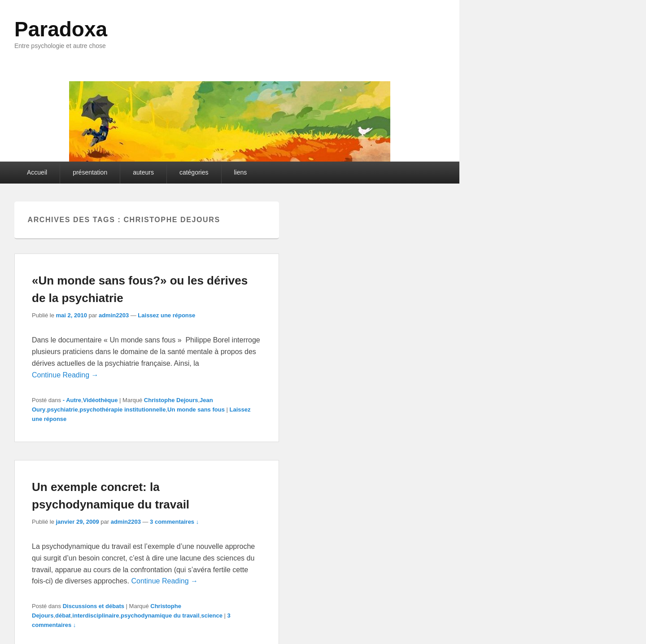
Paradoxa (61, 29)
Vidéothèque (100, 400)
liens (241, 172)
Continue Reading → (65, 375)
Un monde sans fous (196, 410)
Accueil (37, 172)
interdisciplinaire (96, 616)
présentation (90, 172)
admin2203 (114, 315)
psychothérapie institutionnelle (122, 410)
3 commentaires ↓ (174, 522)
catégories (194, 172)
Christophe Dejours (171, 400)
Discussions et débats (94, 606)
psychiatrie (63, 410)
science (212, 616)
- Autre (72, 400)
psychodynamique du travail (160, 616)
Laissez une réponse (166, 315)
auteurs (143, 172)
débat (63, 616)
